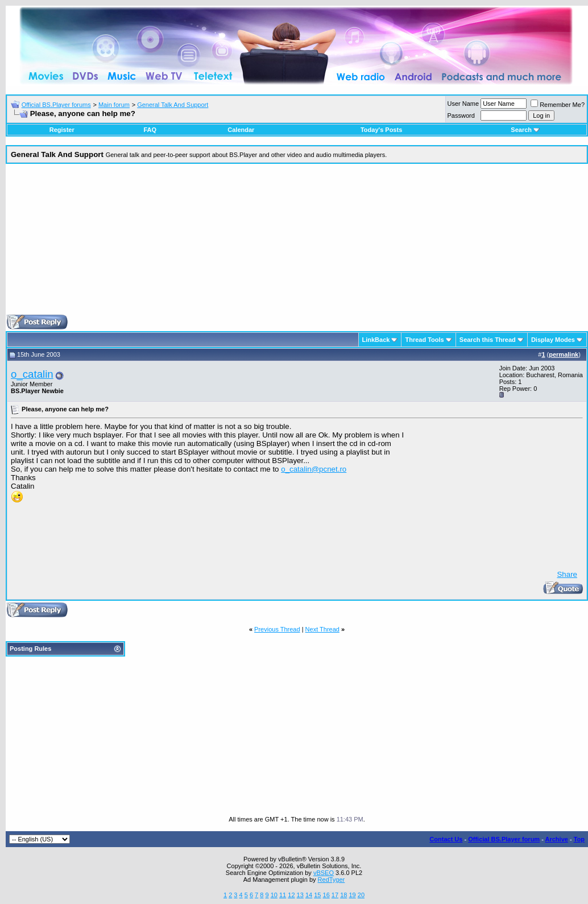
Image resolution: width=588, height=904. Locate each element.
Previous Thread (277, 629)
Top (579, 839)
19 (352, 895)
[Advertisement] (297, 243)
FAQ (150, 130)
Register (62, 130)
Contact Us (446, 839)
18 (343, 895)
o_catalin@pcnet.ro (314, 469)
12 (291, 895)
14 (309, 895)
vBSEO (324, 873)
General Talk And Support (173, 105)
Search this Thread (488, 340)
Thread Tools (424, 340)
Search (525, 130)
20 (361, 895)
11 (283, 895)
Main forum (114, 105)
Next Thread (322, 629)
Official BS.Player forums (56, 105)
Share (567, 574)
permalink (564, 354)
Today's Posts (381, 130)
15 (317, 895)
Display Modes (553, 340)
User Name (463, 104)
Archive (557, 839)
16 (326, 895)
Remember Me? (558, 105)
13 (300, 895)
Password (461, 115)
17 (335, 895)
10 (274, 895)
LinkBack (376, 340)
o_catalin (32, 374)
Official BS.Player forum (504, 839)
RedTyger (332, 880)
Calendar (241, 130)
